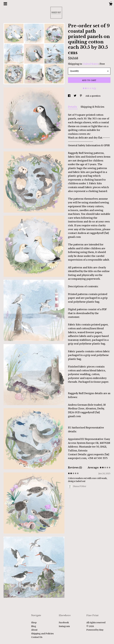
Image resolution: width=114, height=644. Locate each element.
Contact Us (37, 637)
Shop (34, 623)
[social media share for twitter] (75, 96)
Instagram (64, 626)
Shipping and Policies (42, 634)
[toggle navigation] (5, 4)
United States (91, 64)
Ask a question (93, 96)
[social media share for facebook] (69, 96)
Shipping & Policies (92, 107)
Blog (34, 626)
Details (73, 107)
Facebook (64, 623)
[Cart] (111, 4)
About (34, 630)
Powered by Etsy (95, 630)
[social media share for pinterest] (81, 96)
